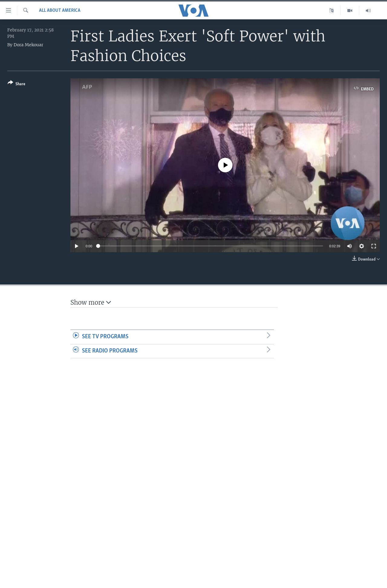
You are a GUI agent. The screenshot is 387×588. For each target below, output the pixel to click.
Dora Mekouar (28, 45)
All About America (60, 11)
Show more (91, 302)
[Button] (16, 84)
